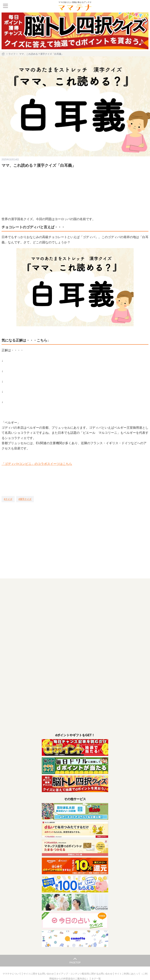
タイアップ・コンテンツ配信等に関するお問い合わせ (85, 974)
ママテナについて (12, 974)
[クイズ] (8, 499)
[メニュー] (5, 6)
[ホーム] (4, 54)
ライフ (12, 54)
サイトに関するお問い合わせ (39, 974)
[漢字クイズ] (25, 499)
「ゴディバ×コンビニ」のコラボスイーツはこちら (37, 464)
